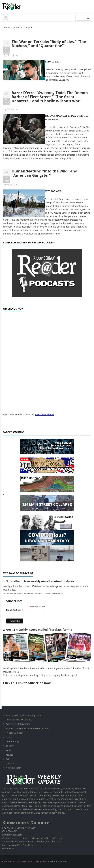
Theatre (10, 746)
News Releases (14, 768)
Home (7, 27)
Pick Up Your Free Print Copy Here (23, 715)
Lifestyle (10, 764)
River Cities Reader (44, 415)
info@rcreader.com (12, 835)
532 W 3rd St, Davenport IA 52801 (20, 828)
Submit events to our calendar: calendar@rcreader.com (31, 841)
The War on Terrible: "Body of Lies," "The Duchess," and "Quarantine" (49, 44)
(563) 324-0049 (10, 831)
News (9, 737)
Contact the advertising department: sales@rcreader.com (32, 838)
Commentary (13, 742)
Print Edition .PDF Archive (19, 720)
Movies (10, 755)
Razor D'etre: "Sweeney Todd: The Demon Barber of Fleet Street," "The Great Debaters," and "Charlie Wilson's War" (50, 97)
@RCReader (8, 848)
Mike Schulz (13, 55)
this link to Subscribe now (31, 683)
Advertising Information (18, 724)
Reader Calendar (15, 733)
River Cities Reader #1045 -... (17, 415)
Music (9, 750)
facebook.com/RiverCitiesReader (19, 845)
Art (7, 759)
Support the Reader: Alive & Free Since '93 (28, 728)
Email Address (15, 610)
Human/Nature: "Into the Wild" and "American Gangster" (44, 173)
